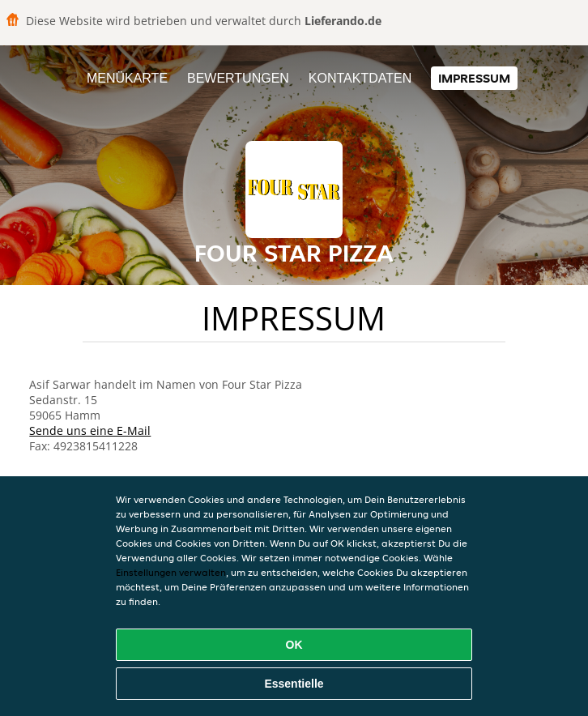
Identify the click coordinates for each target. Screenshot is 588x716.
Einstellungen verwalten (171, 572)
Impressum (474, 78)
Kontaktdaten (360, 78)
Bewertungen (238, 78)
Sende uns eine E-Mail (90, 430)
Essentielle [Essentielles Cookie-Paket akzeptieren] (294, 684)
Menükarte (127, 78)
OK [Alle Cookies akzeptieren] (294, 645)
